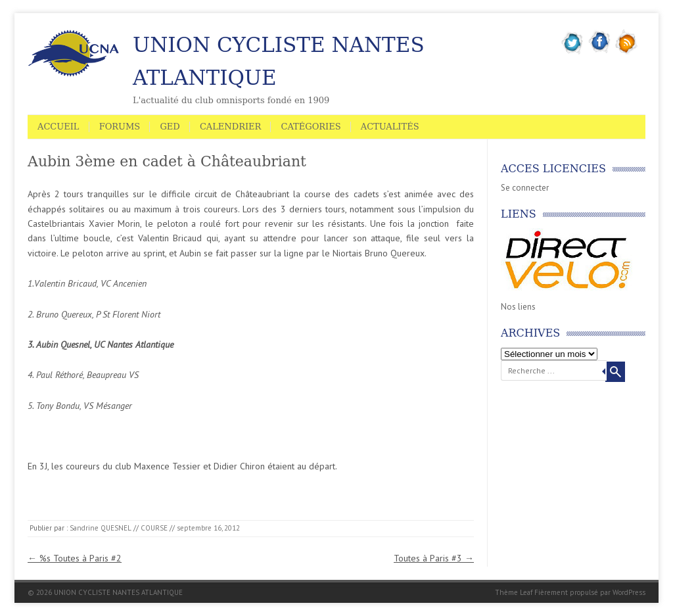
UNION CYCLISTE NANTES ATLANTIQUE (279, 61)
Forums (120, 127)
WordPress (629, 592)
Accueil (58, 127)
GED (170, 127)
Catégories (311, 127)
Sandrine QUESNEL (101, 528)
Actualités (390, 127)
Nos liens (518, 307)
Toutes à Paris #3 (434, 558)
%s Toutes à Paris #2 (75, 558)
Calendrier (230, 127)
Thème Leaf (514, 592)
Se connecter (525, 188)
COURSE (154, 528)
